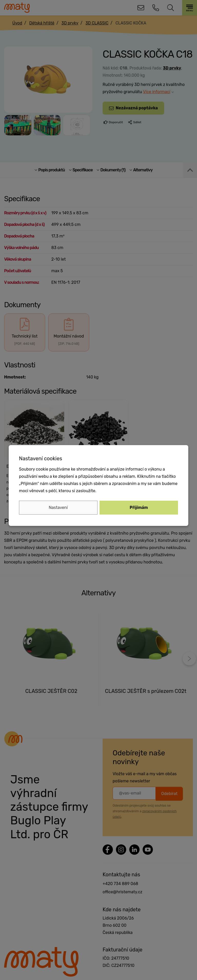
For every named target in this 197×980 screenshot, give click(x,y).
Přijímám (139, 507)
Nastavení (58, 507)
